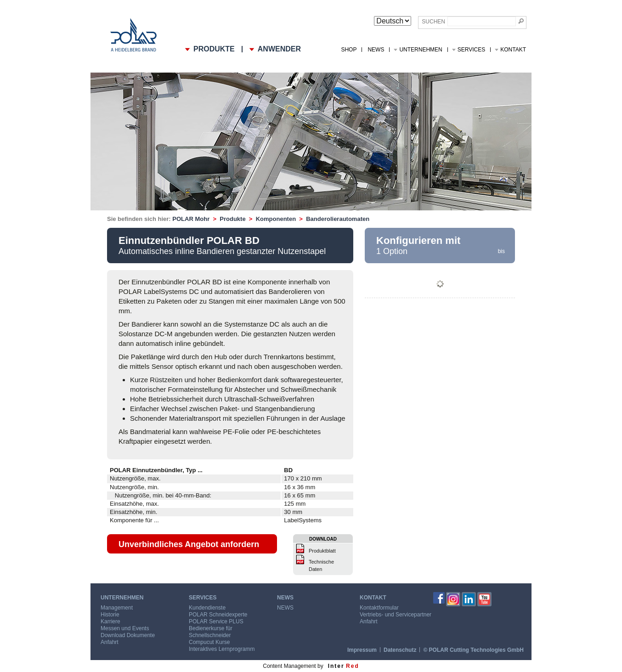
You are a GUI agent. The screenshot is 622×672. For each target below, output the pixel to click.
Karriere (110, 621)
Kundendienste (207, 608)
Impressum (362, 650)
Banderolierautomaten (338, 219)
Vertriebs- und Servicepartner (396, 615)
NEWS (376, 50)
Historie (110, 615)
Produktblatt (322, 551)
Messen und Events (125, 628)
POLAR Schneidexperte (218, 615)
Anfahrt (110, 642)
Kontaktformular (379, 608)
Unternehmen (421, 50)
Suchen (433, 22)
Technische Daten (321, 565)
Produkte (232, 219)
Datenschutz (400, 650)
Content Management (289, 666)
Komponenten (276, 219)
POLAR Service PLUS (216, 621)
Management (117, 608)
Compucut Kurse (209, 642)
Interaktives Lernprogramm (222, 649)
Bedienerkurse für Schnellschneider (211, 632)
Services (471, 50)
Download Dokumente (128, 635)
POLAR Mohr (191, 219)
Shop (349, 50)
